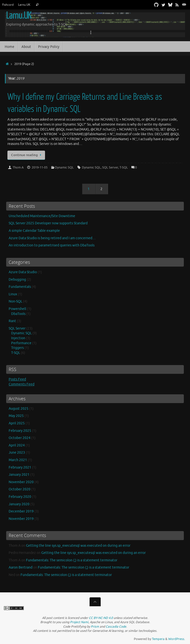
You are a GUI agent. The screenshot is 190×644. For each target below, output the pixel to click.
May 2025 (16, 416)
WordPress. (177, 639)
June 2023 (17, 453)
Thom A (18, 168)
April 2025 (17, 423)
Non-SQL (15, 301)
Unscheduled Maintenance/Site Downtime (42, 216)
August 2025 (19, 409)
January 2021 (19, 475)
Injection (18, 338)
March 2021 (18, 460)
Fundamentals (20, 287)
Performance (21, 343)
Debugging (17, 280)
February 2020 (20, 497)
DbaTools (18, 314)
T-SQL (124, 168)
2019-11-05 (40, 168)
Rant (12, 321)
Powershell (17, 309)
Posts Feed (17, 379)
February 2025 (20, 431)
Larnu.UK (24, 5)
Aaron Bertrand (21, 567)
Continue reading (27, 155)
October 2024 (20, 438)
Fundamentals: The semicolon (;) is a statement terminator (72, 560)
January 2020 (19, 504)
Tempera (158, 639)
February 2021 (20, 467)
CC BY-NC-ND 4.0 (101, 618)
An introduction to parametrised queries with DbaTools (52, 245)
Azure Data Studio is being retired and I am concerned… (52, 238)
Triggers (17, 348)
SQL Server (110, 168)
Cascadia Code (116, 627)
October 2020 (20, 489)
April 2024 (17, 445)
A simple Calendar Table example (34, 231)
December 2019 (21, 511)
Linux (13, 294)
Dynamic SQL (64, 168)
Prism (95, 627)
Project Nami (79, 622)
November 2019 (21, 519)
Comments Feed (22, 384)
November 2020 (21, 482)
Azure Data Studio (23, 272)
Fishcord (8, 5)
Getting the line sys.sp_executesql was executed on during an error (78, 546)
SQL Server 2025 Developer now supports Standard (48, 223)
